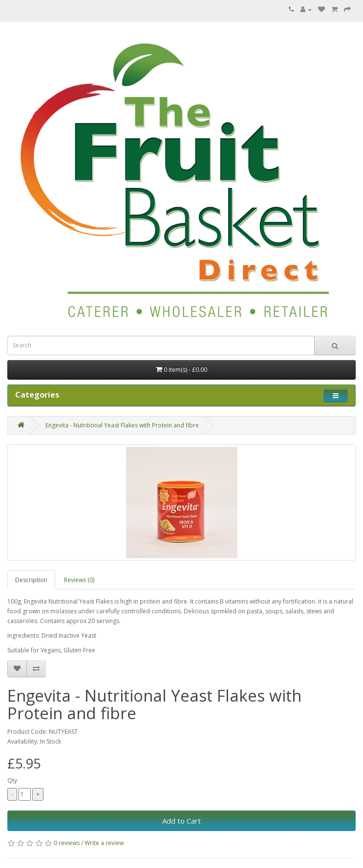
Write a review (104, 843)
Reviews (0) (79, 580)
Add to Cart (181, 821)
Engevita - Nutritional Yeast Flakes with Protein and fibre (122, 425)
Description (31, 580)
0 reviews (67, 843)
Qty (12, 780)
